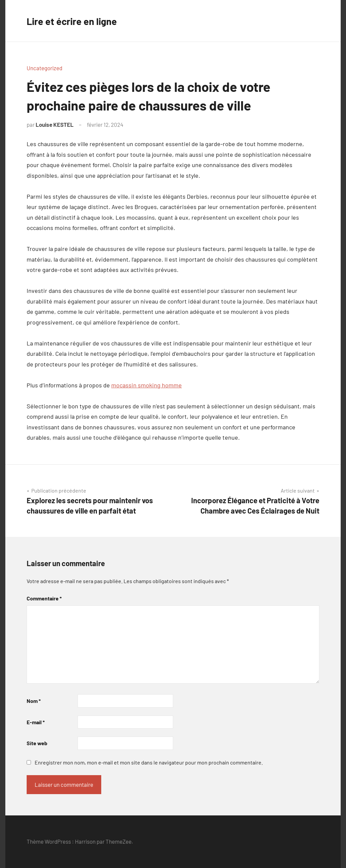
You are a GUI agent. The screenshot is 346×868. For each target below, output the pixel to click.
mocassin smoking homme (147, 385)
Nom (34, 701)
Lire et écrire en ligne (76, 21)
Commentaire (44, 598)
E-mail (36, 722)
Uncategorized (44, 68)
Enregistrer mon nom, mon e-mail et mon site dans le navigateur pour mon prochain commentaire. (149, 762)
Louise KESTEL (55, 124)
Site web (37, 743)
